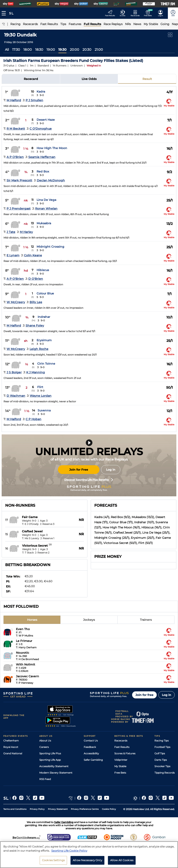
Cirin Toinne (46, 364)
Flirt (40, 387)
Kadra (41, 92)
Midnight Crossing (50, 247)
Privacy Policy (37, 809)
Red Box (43, 171)
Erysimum (44, 340)
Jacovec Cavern (27, 676)
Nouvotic (23, 653)
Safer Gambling (93, 760)
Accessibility (91, 753)
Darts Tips (161, 760)
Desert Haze (46, 120)
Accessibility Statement (54, 766)
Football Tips (162, 747)
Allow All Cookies (122, 860)
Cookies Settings (53, 860)
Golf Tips (160, 753)
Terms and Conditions (15, 809)
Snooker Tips (162, 766)
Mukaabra (44, 223)
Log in (111, 470)
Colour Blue (45, 293)
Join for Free (79, 470)
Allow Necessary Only (87, 860)
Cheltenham (11, 741)
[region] (89, 855)
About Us (45, 741)
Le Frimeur (24, 641)
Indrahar (44, 317)
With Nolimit (26, 664)
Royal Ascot (11, 747)
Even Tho (23, 629)
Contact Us (91, 741)
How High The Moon (52, 148)
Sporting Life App (50, 760)
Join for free (144, 695)
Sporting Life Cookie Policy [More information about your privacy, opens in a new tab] (69, 851)
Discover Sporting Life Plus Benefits (89, 480)
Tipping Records (165, 773)
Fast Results (122, 747)
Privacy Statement (58, 809)
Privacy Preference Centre (85, 809)
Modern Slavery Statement (56, 773)
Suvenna (44, 410)
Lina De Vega (46, 200)
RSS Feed (45, 779)
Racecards (121, 741)
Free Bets (120, 773)
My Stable (120, 766)
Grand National (13, 753)
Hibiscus (43, 270)
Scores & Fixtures (125, 753)
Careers (44, 747)
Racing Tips (162, 741)
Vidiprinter (121, 760)
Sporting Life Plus (50, 753)
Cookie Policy (109, 809)
